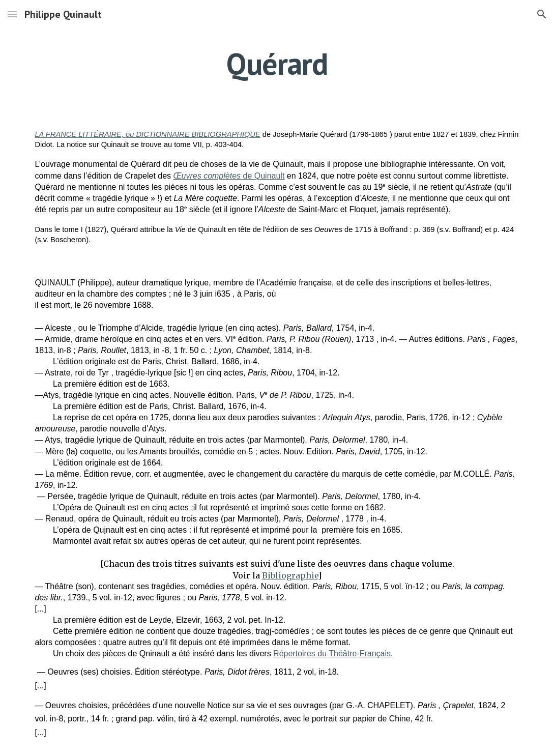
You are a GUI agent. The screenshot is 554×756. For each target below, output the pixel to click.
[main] (277, 64)
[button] (12, 14)
